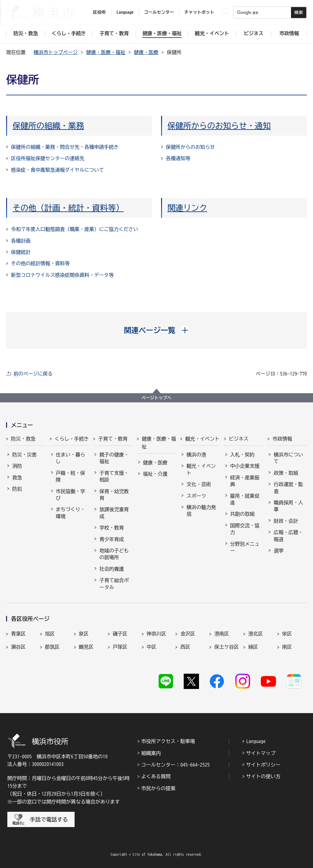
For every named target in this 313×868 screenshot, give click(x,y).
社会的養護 (112, 569)
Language (256, 741)
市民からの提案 (158, 788)
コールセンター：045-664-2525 (175, 765)
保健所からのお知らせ (190, 147)
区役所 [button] (99, 12)
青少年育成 (112, 539)
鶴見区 (86, 647)
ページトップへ (156, 398)
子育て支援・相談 (114, 476)
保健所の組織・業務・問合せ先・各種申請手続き (65, 147)
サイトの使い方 (263, 776)
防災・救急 (23, 439)
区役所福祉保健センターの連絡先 (48, 158)
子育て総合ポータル (114, 584)
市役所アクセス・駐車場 (168, 741)
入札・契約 (242, 455)
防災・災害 (24, 455)
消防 (17, 466)
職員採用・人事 (288, 506)
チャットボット (199, 12)
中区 (152, 647)
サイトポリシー (263, 765)
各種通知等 (178, 158)
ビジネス (239, 439)
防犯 (17, 489)
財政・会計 (286, 521)
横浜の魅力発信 (201, 511)
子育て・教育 (113, 439)
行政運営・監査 (288, 488)
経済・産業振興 (245, 481)
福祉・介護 (155, 474)
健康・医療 (146, 52)
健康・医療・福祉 (106, 52)
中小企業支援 (245, 466)
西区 (185, 647)
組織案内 (151, 753)
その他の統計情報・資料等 (40, 263)
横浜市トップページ (56, 52)
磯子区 (120, 634)
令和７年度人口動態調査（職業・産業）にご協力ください (75, 229)
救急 (17, 478)
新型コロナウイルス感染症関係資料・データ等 (62, 275)
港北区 (256, 634)
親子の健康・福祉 (114, 458)
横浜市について (288, 458)
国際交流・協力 (245, 529)
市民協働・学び (71, 495)
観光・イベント (202, 439)
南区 (287, 647)
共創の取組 (242, 514)
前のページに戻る (33, 374)
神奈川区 (156, 634)
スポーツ (196, 496)
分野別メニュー (245, 547)
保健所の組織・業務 (48, 126)
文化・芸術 (199, 484)
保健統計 (21, 252)
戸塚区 (120, 647)
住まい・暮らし (71, 458)
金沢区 (188, 634)
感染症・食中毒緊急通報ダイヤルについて (57, 170)
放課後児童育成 (114, 513)
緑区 (253, 647)
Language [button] (125, 12)
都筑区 (52, 647)
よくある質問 (156, 776)
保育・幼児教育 (114, 495)
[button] (157, 330)
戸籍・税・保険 (71, 476)
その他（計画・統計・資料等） (68, 208)
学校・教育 (112, 528)
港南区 (222, 634)
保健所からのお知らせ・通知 (219, 126)
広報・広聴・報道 (288, 536)
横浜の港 (196, 455)
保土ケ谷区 (226, 647)
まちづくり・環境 (71, 513)
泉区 (84, 634)
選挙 (278, 551)
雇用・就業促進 (245, 499)
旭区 (50, 634)
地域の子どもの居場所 (114, 554)
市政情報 (282, 439)
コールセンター (159, 12)
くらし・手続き (72, 439)
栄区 (287, 634)
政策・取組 (286, 473)
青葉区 (18, 634)
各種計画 (21, 241)
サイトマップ (261, 753)
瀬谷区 (18, 647)
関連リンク (187, 208)
